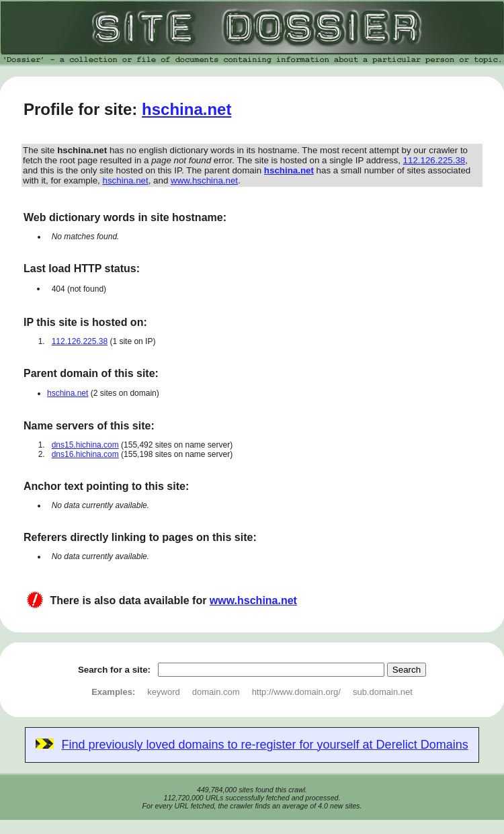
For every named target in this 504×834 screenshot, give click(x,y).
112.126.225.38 (434, 160)
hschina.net (186, 109)
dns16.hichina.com (85, 454)
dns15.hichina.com (85, 445)
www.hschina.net (204, 180)
